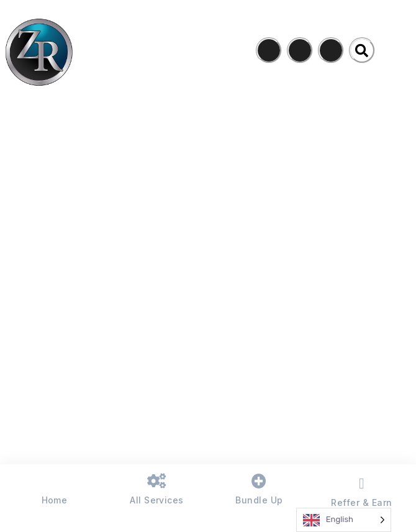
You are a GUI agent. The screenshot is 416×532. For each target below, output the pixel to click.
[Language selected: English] (344, 520)
